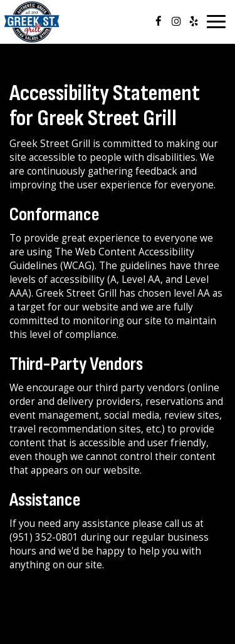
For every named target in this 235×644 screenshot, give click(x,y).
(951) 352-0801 (44, 537)
